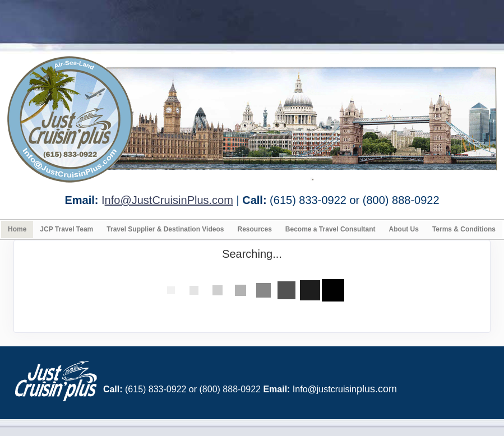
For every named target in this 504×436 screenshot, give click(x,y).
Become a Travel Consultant (330, 229)
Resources (254, 229)
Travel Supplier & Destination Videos (165, 229)
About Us (404, 229)
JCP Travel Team (66, 229)
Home (17, 229)
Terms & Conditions (464, 229)
